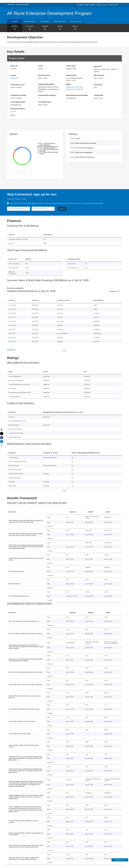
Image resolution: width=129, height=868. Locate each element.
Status (41, 66)
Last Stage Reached (18, 102)
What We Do (11, 5)
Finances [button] (45, 28)
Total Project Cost (18, 84)
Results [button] (75, 28)
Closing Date (98, 95)
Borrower (98, 66)
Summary (15, 21)
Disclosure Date (44, 75)
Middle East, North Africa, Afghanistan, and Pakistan (74, 88)
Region (69, 84)
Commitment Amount (18, 95)
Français (99, 5)
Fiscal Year (98, 84)
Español (93, 5)
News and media (60, 21)
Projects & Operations (22, 5)
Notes (13, 115)
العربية (105, 5)
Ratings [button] (60, 28)
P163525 (13, 111)
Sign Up (62, 209)
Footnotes (11, 350)
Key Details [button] (30, 28)
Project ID (14, 66)
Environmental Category (47, 95)
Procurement (30, 21)
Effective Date (99, 75)
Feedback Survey (120, 860)
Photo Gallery (76, 21)
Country (13, 75)
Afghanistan (14, 78)
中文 (116, 5)
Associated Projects (18, 109)
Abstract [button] (15, 28)
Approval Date (71, 75)
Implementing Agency (46, 84)
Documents (45, 21)
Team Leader (71, 66)
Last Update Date (45, 102)
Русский (110, 5)
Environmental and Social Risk (77, 95)
